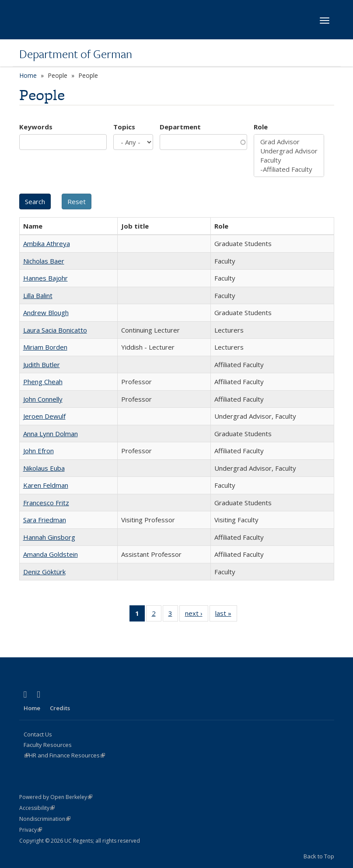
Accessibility (37, 808)
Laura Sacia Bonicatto (55, 330)
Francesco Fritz (46, 503)
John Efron (38, 451)
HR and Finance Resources (67, 755)
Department (180, 127)
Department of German (76, 54)
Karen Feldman (46, 485)
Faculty (289, 160)
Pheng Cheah (43, 382)
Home (28, 75)
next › (197, 615)
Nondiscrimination (45, 819)
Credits (60, 708)
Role (261, 127)
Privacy (31, 830)
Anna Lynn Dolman (51, 434)
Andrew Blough (46, 312)
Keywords (36, 127)
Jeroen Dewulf (44, 416)
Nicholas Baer (44, 261)
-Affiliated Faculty (289, 169)
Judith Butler (42, 365)
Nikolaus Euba (44, 468)
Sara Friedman (45, 520)
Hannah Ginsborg (49, 537)
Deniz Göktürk (44, 572)
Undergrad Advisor (289, 151)
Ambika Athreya (47, 243)
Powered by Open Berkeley (56, 797)
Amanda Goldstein (51, 554)
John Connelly (43, 399)
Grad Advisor (289, 142)
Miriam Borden (45, 347)
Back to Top (319, 856)
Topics (124, 127)
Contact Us (38, 734)
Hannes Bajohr (45, 278)
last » (226, 615)
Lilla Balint (38, 295)
